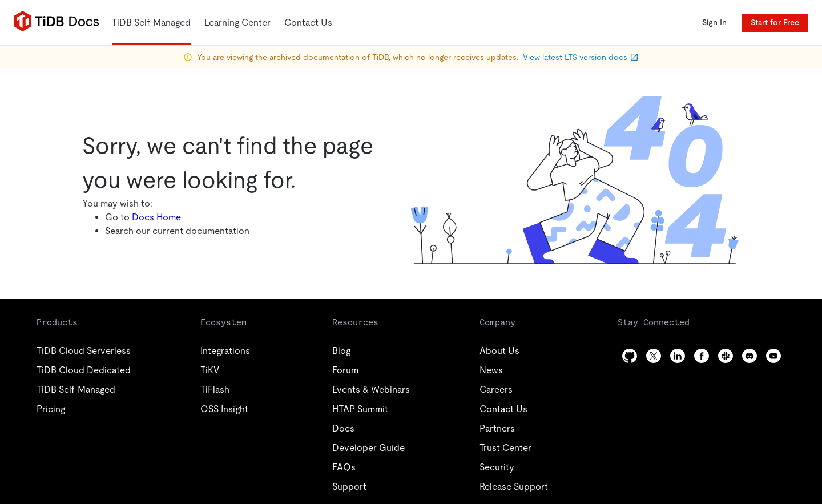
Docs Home (156, 217)
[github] (630, 356)
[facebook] (702, 356)
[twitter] (654, 356)
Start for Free (775, 22)
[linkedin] (678, 356)
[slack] (726, 356)
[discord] (750, 356)
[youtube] (773, 356)
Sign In (714, 22)
